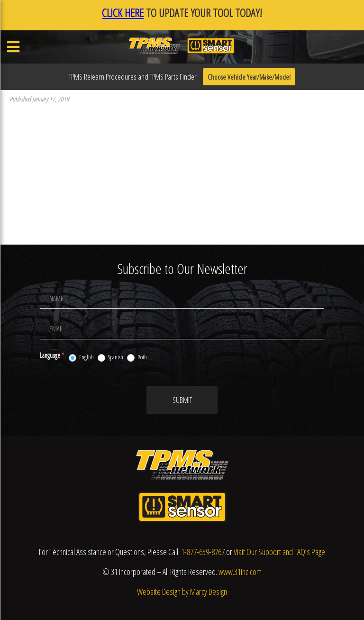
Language (52, 355)
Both (137, 357)
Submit (182, 400)
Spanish (110, 357)
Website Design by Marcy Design (182, 592)
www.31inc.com (240, 572)
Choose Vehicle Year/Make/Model (249, 77)
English (81, 357)
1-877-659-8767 (203, 552)
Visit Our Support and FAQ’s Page (279, 552)
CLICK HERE (123, 13)
